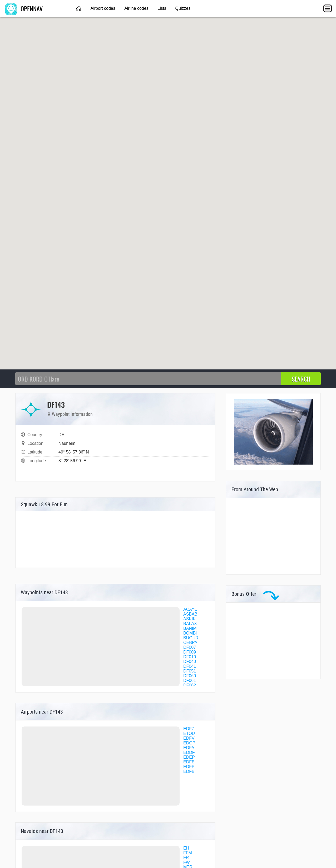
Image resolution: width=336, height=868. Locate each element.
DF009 (190, 652)
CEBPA (190, 643)
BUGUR (191, 638)
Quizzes (183, 8)
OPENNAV (24, 8)
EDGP (189, 743)
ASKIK (189, 619)
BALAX (190, 624)
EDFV (189, 738)
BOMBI (190, 633)
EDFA (189, 748)
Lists (162, 8)
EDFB (189, 771)
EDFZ (189, 729)
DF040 (190, 662)
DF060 (190, 676)
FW (187, 862)
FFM (188, 853)
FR (186, 858)
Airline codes (136, 8)
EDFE (189, 762)
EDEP (189, 757)
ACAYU (190, 609)
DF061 (190, 681)
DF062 (190, 685)
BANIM (190, 628)
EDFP (189, 767)
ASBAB (190, 614)
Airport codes (103, 8)
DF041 (190, 666)
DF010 (190, 657)
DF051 (190, 671)
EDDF (189, 752)
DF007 (190, 647)
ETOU (189, 733)
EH (186, 848)
